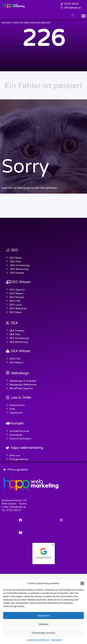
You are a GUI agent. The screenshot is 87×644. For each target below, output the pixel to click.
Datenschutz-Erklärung (38, 640)
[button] (82, 583)
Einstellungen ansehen (44, 633)
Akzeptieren (43, 616)
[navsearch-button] (73, 16)
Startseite (6, 23)
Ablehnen (44, 624)
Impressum (56, 640)
